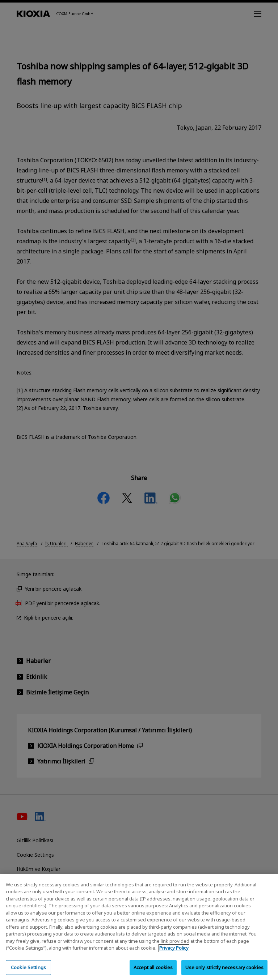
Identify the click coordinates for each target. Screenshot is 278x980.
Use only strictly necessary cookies (224, 972)
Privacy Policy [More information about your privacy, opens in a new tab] (174, 953)
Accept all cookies (153, 972)
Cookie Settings (28, 972)
